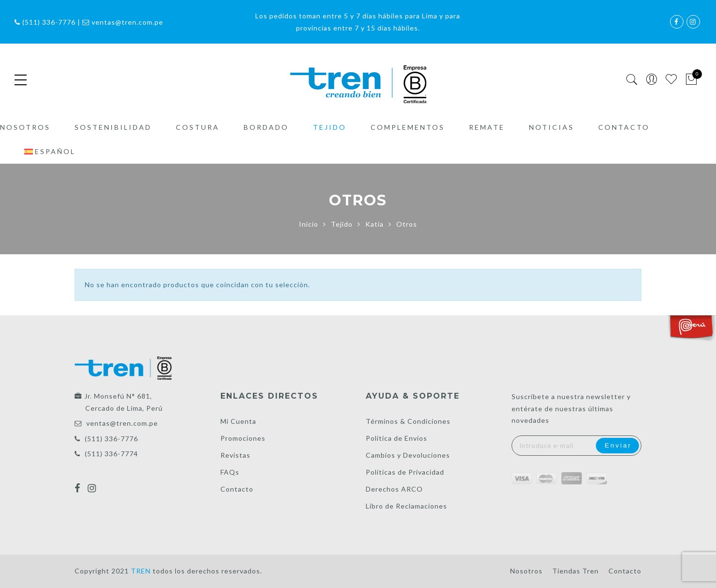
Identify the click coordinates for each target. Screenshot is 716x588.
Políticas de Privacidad (405, 472)
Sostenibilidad (113, 127)
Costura (198, 127)
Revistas (235, 455)
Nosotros (25, 127)
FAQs (230, 472)
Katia (374, 224)
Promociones (243, 438)
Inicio (309, 224)
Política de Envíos (397, 438)
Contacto (624, 127)
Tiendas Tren (576, 571)
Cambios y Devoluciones (408, 455)
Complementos (408, 127)
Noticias (552, 127)
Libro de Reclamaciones (406, 506)
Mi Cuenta (238, 421)
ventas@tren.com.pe (122, 423)
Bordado (266, 127)
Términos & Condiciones (408, 421)
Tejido (330, 127)
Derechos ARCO (394, 489)
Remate (487, 127)
